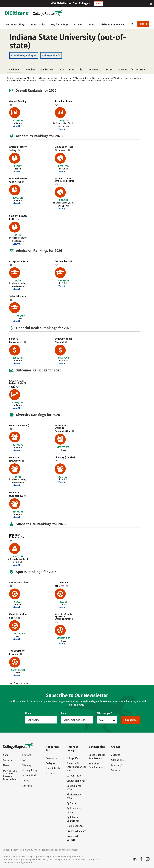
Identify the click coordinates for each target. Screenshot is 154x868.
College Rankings (76, 781)
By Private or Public (74, 810)
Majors (110, 70)
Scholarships (40, 25)
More (141, 70)
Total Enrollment (64, 102)
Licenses (27, 786)
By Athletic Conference (73, 819)
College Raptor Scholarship (97, 757)
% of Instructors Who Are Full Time (65, 180)
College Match (74, 758)
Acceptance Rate (18, 262)
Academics (95, 70)
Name (28, 713)
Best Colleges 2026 (74, 788)
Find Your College (17, 25)
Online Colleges (75, 826)
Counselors (52, 758)
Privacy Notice (30, 776)
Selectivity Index (18, 297)
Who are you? (105, 713)
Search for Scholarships (96, 765)
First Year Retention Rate (18, 537)
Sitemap (27, 765)
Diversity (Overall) (19, 426)
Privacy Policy (30, 770)
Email (64, 713)
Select (102, 720)
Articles (80, 25)
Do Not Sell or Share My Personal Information (11, 775)
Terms (26, 781)
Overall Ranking (18, 102)
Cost (61, 70)
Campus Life (126, 70)
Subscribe (131, 720)
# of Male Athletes (19, 583)
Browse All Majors (76, 831)
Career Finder (74, 776)
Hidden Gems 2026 (74, 796)
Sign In (143, 24)
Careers (7, 760)
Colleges (50, 763)
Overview (30, 70)
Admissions (47, 70)
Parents (50, 774)
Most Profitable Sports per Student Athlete (64, 617)
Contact (27, 755)
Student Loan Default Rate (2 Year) (18, 385)
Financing (116, 765)
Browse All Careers (72, 838)
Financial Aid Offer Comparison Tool (77, 767)
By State (71, 803)
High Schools (53, 768)
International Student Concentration (63, 429)
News (6, 765)
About (93, 25)
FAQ (24, 760)
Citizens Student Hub (113, 25)
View (99, 4)
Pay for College (61, 25)
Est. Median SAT (63, 262)
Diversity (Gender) (65, 458)
